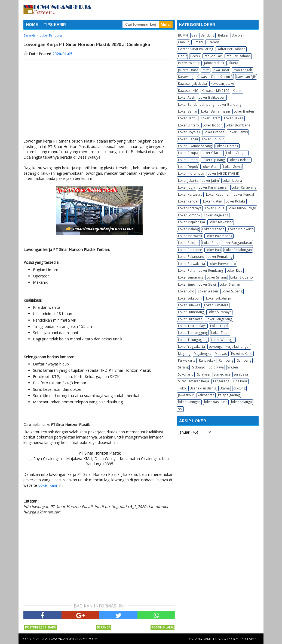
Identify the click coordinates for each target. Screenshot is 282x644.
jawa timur (186, 395)
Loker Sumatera (216, 305)
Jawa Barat (221, 70)
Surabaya (241, 374)
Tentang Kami (199, 639)
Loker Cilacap (212, 153)
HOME (32, 25)
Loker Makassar (221, 222)
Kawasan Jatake (222, 84)
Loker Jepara (232, 181)
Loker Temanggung (193, 333)
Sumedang (222, 374)
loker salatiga (241, 402)
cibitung (239, 388)
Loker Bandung (229, 105)
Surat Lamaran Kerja (194, 381)
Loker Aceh (187, 97)
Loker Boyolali (189, 132)
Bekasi (223, 35)
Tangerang (221, 381)
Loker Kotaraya (190, 208)
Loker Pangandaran (237, 243)
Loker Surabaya (219, 312)
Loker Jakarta (188, 181)
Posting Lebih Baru (41, 627)
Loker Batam (211, 118)
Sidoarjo (199, 367)
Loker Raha (187, 270)
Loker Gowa (232, 167)
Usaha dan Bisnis (203, 388)
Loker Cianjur (188, 139)
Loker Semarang (191, 277)
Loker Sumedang (191, 312)
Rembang (226, 360)
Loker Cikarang (227, 146)
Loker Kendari (189, 201)
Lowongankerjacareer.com (73, 639)
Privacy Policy (226, 639)
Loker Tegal (219, 326)
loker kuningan (189, 402)
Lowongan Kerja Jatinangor (229, 347)
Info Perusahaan (238, 56)
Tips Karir (240, 381)
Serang (183, 367)
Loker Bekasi (234, 118)
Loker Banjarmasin (216, 111)
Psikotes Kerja (242, 354)
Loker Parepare (190, 250)
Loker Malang (188, 229)
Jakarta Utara (188, 70)
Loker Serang (217, 277)
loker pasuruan (216, 402)
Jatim (206, 70)
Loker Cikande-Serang (195, 146)
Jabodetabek (214, 63)
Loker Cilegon (237, 153)
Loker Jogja (187, 187)
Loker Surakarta (190, 319)
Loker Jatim (210, 181)
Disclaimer (249, 639)
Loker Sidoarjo (242, 277)
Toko (182, 388)
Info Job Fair (213, 56)
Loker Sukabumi (190, 298)
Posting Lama (163, 627)
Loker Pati (213, 250)
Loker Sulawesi (189, 305)
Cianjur (183, 42)
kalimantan (206, 395)
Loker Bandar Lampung (196, 105)
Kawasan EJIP (246, 77)
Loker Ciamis (238, 132)
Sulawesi (204, 374)
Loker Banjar (188, 111)
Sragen (233, 367)
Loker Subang (232, 291)
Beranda (104, 627)
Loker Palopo (188, 243)
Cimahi (198, 42)
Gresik (195, 56)
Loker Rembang (211, 270)
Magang (184, 354)
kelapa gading (229, 395)
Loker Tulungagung (193, 340)
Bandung (208, 35)
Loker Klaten (213, 201)
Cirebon (213, 42)
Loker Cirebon (239, 160)
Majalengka (203, 354)
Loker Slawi (207, 284)
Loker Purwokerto (222, 264)
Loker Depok (188, 167)
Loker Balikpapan (212, 97)
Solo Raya (216, 367)
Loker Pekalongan (238, 250)
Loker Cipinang (213, 160)
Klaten (237, 91)
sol (180, 409)
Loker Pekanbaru (191, 257)
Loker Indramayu (191, 173)
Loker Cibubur (213, 139)
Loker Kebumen (218, 194)
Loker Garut (211, 167)
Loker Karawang (244, 187)
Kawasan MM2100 (215, 91)
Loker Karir (48, 485)
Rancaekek (207, 360)
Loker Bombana (238, 125)
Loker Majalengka (191, 222)
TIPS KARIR (55, 25)
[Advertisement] (99, 100)
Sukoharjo (186, 374)
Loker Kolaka (236, 201)
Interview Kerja (189, 63)
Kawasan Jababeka (192, 84)
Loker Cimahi (188, 160)
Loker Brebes (214, 132)
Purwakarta (187, 360)
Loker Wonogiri (223, 340)
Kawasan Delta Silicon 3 (215, 77)
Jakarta (233, 63)
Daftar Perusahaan (231, 49)
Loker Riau (235, 270)
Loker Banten (244, 111)
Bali (194, 35)
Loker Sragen (208, 291)
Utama (225, 388)
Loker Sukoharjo (219, 298)
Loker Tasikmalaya (192, 326)
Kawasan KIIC (188, 91)
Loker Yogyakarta (191, 347)
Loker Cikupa (188, 153)
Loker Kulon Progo (242, 208)
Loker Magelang (216, 215)
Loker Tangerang (219, 319)
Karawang (186, 77)
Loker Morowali (190, 236)
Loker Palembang (219, 236)
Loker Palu (210, 243)
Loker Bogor (212, 125)
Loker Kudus (214, 208)
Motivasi (221, 354)
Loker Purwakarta (191, 264)
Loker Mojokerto (241, 229)
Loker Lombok (189, 215)
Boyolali (238, 35)
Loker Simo (187, 284)
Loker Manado (213, 229)
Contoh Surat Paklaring (196, 49)
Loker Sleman (230, 284)
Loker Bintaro (188, 125)
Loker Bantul (188, 118)
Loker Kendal (244, 194)
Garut (182, 56)
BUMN (183, 35)
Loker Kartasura (190, 194)
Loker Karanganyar (213, 187)
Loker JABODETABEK (223, 173)
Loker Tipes (220, 333)
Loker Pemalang (220, 257)
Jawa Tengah (242, 70)
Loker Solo (186, 291)
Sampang (244, 360)
